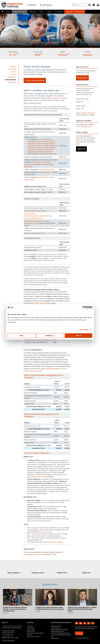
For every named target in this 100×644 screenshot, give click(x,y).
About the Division (56, 626)
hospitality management (50, 145)
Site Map (29, 635)
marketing (52, 147)
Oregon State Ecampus (8, 631)
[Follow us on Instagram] (89, 623)
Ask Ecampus (31, 628)
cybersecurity (37, 162)
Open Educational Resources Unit (60, 633)
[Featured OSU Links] (94, 5)
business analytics (43, 141)
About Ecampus (55, 628)
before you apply (81, 140)
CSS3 (90, 643)
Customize (50, 336)
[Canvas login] (93, 625)
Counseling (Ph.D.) (30, 214)
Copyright (78, 627)
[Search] (90, 5)
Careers (13, 72)
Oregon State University (90, 627)
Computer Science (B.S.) (47, 169)
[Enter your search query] (80, 5)
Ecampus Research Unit (57, 631)
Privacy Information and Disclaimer (85, 629)
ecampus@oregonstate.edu (34, 554)
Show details (84, 330)
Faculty (13, 74)
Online (32, 5)
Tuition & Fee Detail (60, 98)
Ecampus (46, 5)
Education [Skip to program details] (50, 42)
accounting (42, 139)
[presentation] (94, 5)
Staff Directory (55, 638)
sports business (49, 149)
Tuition (42, 12)
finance (39, 145)
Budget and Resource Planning (37, 477)
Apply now (81, 149)
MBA (26, 221)
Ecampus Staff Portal (82, 638)
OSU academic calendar (55, 542)
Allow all (79, 336)
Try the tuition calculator (35, 80)
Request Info (80, 12)
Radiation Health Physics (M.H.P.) (35, 233)
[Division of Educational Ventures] (98, 5)
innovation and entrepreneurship (38, 147)
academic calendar (87, 113)
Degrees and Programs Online (59, 630)
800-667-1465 (51, 554)
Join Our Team (31, 630)
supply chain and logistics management (40, 152)
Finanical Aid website (52, 369)
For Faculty (79, 633)
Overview (13, 67)
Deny (21, 336)
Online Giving (31, 631)
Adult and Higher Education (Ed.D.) (35, 211)
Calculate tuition (39, 573)
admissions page (86, 126)
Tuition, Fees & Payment (42, 303)
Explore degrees (16, 573)
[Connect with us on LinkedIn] (77, 623)
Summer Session (46, 532)
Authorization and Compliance (35, 633)
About (8, 12)
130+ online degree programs (13, 628)
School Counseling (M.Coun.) (33, 218)
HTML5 (86, 643)
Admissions (33, 12)
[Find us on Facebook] (85, 623)
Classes (49, 12)
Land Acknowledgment (8, 641)
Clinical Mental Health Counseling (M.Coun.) (38, 216)
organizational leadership (35, 149)
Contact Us (12, 82)
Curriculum (12, 69)
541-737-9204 (15, 638)
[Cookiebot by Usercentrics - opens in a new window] (84, 307)
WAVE (95, 643)
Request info (82, 78)
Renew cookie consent (33, 637)
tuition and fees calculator (33, 371)
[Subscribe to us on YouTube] (81, 623)
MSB (30, 221)
